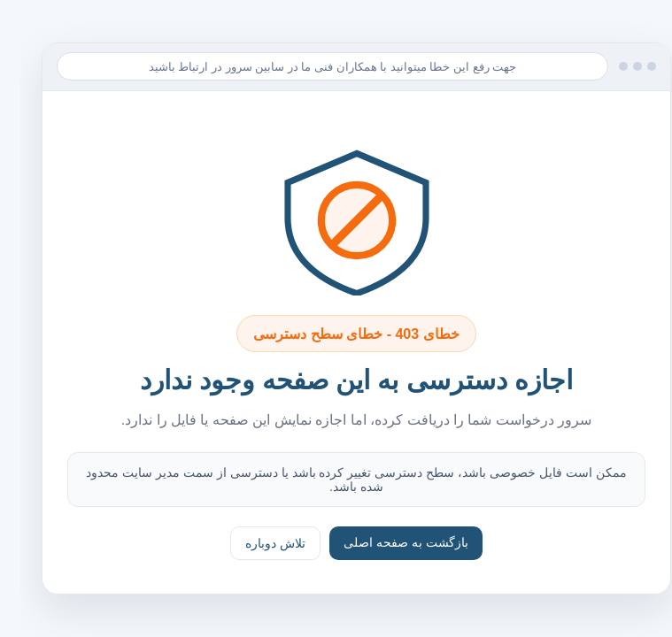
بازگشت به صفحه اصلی (386, 542)
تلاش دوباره (255, 543)
